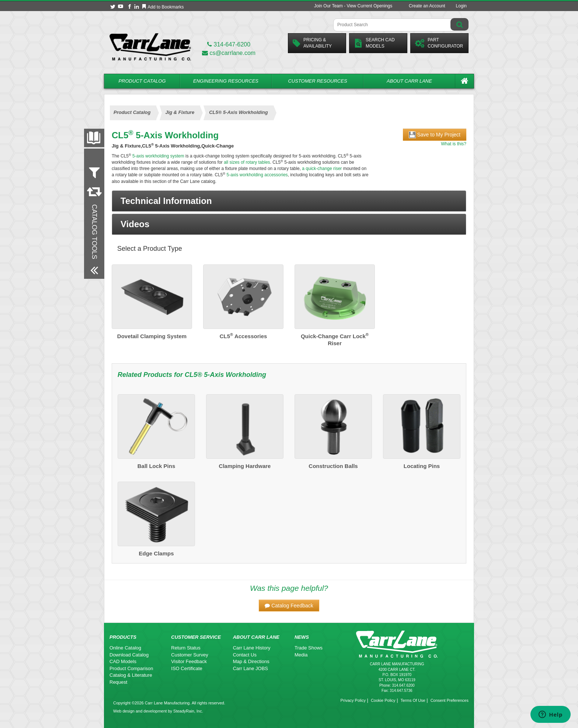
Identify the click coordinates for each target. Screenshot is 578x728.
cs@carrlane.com (229, 53)
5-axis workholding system (158, 156)
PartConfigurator (439, 43)
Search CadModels (374, 43)
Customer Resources (317, 81)
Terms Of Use (413, 700)
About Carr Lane (409, 81)
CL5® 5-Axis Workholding (225, 375)
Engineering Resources (226, 81)
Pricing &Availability (312, 43)
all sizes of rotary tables (247, 162)
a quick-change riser (322, 169)
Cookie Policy (383, 700)
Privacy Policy (353, 700)
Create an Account (427, 6)
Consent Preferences (450, 700)
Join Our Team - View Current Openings (353, 6)
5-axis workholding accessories (256, 175)
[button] (289, 201)
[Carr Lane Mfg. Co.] (150, 47)
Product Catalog (142, 81)
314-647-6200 (229, 44)
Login (461, 6)
